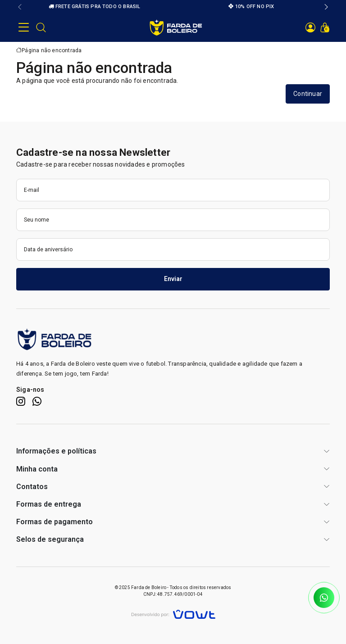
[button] (20, 7)
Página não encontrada (52, 50)
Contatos (32, 487)
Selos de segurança (50, 539)
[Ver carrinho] (325, 27)
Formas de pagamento (55, 522)
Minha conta (37, 469)
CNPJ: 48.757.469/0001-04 (173, 594)
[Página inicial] (176, 27)
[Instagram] (21, 401)
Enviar (173, 279)
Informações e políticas (56, 451)
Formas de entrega (49, 504)
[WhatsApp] (37, 401)
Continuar (308, 94)
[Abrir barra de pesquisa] (41, 27)
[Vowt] (173, 613)
